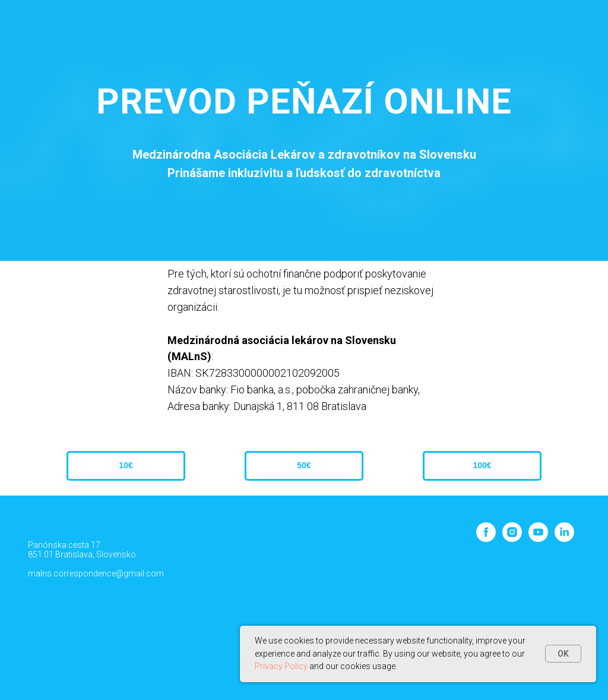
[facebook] (486, 539)
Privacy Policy (281, 666)
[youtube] (538, 539)
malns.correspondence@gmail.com (96, 573)
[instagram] (512, 539)
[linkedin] (564, 539)
